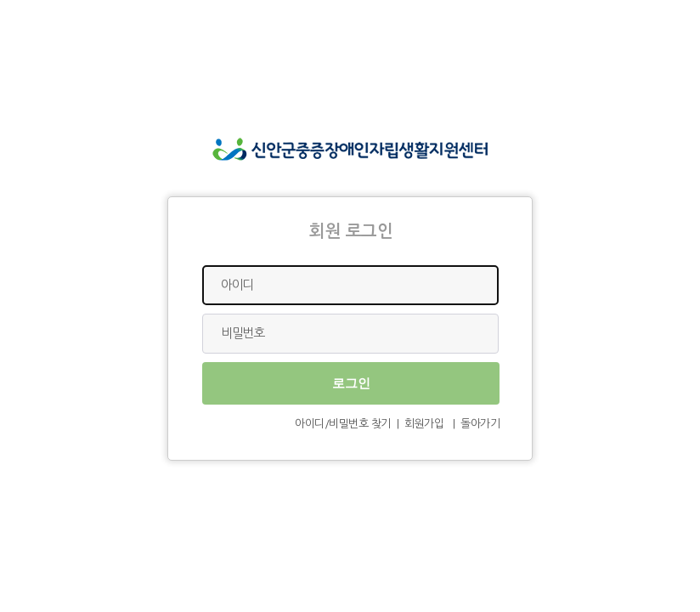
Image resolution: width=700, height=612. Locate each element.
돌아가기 (480, 424)
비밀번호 (242, 333)
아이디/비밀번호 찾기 (343, 424)
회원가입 (424, 424)
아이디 (237, 284)
